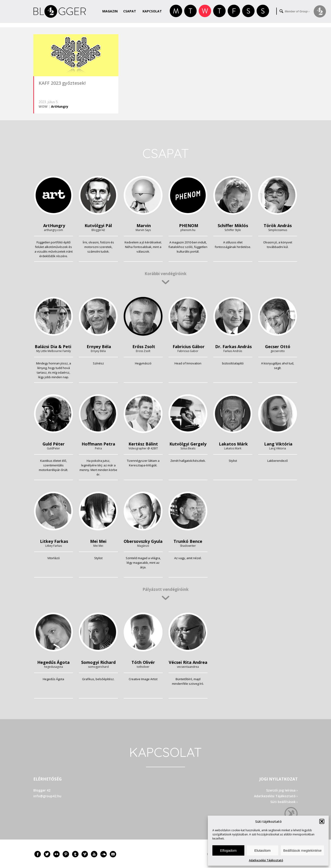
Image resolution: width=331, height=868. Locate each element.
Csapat (130, 11)
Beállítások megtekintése (302, 850)
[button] (322, 821)
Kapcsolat (152, 11)
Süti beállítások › (284, 802)
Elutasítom (262, 850)
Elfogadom (228, 850)
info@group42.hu (47, 796)
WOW (43, 106)
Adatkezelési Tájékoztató (266, 860)
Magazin (110, 11)
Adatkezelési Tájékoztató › (276, 796)
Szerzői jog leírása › (282, 790)
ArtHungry (60, 106)
